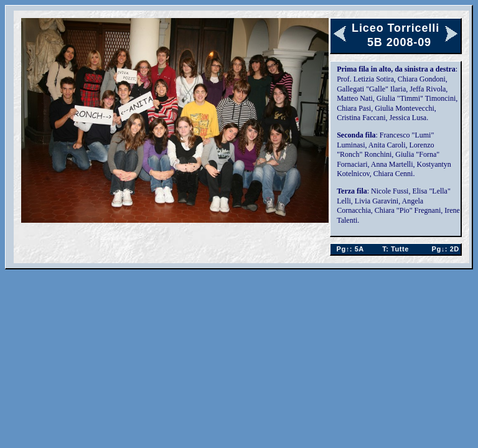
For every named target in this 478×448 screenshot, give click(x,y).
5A (348, 249)
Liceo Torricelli (396, 28)
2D (443, 249)
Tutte (396, 249)
